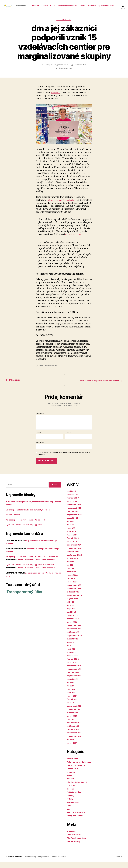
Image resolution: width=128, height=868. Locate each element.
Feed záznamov (74, 841)
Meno (39, 439)
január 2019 (73, 722)
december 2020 (75, 712)
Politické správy (75, 798)
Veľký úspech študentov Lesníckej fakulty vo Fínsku (31, 516)
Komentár (40, 420)
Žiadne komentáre (65, 75)
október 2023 (74, 598)
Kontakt (82, 7)
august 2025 (73, 524)
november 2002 (75, 739)
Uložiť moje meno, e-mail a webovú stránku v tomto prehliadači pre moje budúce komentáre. (64, 459)
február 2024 (73, 584)
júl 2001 (71, 745)
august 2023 (73, 604)
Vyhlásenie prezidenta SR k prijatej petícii (26, 531)
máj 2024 (72, 574)
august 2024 (73, 564)
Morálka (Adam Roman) (78, 788)
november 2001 (75, 742)
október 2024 (74, 557)
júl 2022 (71, 648)
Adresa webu (40, 448)
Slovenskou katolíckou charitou (64, 206)
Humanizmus (73, 774)
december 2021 (75, 672)
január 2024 (73, 588)
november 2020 (75, 715)
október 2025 (74, 517)
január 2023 (73, 628)
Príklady (71, 801)
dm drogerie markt (74, 241)
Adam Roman (73, 764)
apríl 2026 (72, 497)
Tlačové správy (64, 26)
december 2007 (75, 729)
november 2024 (75, 554)
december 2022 (75, 631)
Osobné (71, 795)
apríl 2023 (72, 618)
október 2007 (74, 732)
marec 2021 (73, 702)
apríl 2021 (72, 698)
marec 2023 (73, 621)
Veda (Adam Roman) (77, 818)
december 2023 (75, 591)
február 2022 (73, 665)
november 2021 (75, 675)
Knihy (70, 781)
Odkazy (111, 7)
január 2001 (73, 749)
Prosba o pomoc (14, 521)
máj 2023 (72, 614)
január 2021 (73, 708)
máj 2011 (71, 725)
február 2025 (73, 544)
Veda (70, 815)
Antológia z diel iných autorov (81, 768)
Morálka (71, 785)
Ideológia (72, 778)
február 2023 (73, 625)
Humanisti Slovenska (68, 7)
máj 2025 (72, 534)
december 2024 (75, 551)
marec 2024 (73, 581)
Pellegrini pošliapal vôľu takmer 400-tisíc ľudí (28, 526)
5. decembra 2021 (80, 71)
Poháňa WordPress (62, 863)
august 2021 (73, 685)
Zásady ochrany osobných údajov (101, 10)
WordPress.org (74, 847)
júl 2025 (71, 527)
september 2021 (75, 682)
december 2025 (75, 510)
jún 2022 (71, 651)
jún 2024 (71, 571)
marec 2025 (73, 541)
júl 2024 (71, 567)
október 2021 (73, 678)
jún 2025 (71, 531)
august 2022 (73, 645)
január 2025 (73, 547)
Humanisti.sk (18, 863)
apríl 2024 (72, 578)
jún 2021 (71, 692)
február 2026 (73, 504)
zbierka (55, 372)
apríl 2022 (72, 658)
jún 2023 (71, 611)
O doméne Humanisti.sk (96, 7)
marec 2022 (73, 661)
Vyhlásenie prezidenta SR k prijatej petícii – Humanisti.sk (33, 574)
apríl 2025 (72, 537)
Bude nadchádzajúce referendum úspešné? (39, 577)
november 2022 (75, 635)
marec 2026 (73, 500)
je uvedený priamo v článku (58, 71)
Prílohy (70, 805)
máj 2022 (72, 655)
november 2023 (75, 594)
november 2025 (75, 514)
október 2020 (74, 719)
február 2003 (73, 735)
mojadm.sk (56, 99)
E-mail (68, 439)
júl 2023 (71, 608)
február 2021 (73, 705)
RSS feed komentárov (77, 844)
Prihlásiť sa (72, 837)
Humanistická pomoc (77, 771)
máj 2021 (71, 695)
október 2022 (74, 638)
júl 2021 (71, 688)
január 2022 (73, 668)
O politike (72, 791)
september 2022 (75, 641)
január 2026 (73, 507)
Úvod (70, 811)
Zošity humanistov (76, 821)
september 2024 (75, 561)
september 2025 (75, 520)
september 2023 (75, 601)
